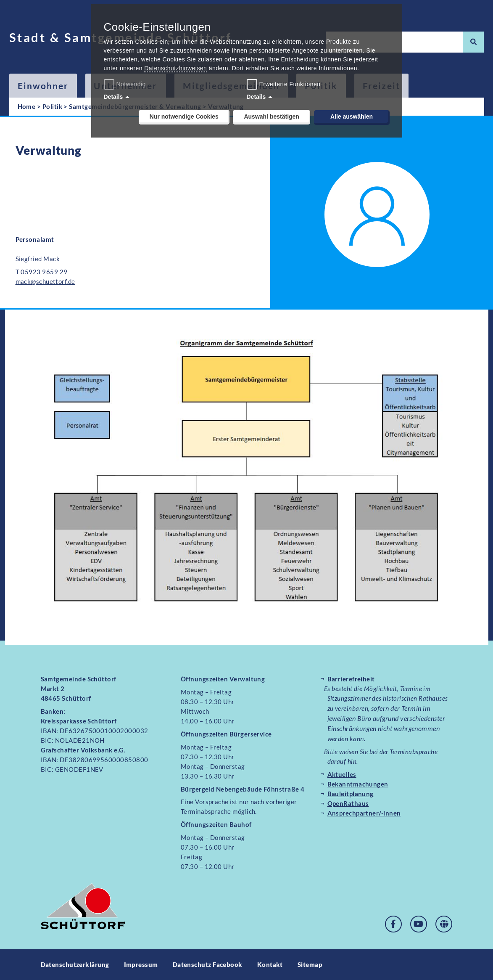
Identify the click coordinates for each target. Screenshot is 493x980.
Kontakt (270, 964)
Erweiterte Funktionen (290, 84)
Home (27, 106)
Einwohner (43, 86)
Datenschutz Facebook (208, 964)
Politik (52, 106)
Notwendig (126, 84)
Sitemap (310, 964)
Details (113, 97)
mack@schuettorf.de (45, 281)
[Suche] (473, 42)
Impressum (141, 964)
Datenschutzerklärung (75, 964)
